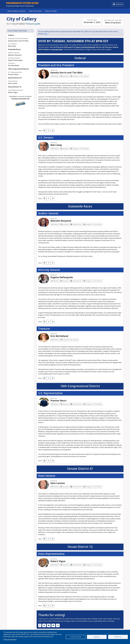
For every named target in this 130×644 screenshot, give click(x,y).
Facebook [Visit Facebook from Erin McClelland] (64, 340)
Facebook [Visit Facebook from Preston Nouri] (64, 404)
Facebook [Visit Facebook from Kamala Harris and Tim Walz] (64, 76)
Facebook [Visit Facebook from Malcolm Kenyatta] (64, 224)
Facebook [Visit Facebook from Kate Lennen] (64, 487)
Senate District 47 (15, 78)
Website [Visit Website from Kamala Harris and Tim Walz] (55, 76)
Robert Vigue (58, 561)
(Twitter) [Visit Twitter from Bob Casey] (85, 149)
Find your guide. (33, 24)
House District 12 (15, 87)
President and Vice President (56, 65)
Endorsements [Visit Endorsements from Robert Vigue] (76, 565)
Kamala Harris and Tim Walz (66, 73)
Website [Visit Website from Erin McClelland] (55, 340)
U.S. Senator (46, 138)
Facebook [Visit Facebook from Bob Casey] (64, 149)
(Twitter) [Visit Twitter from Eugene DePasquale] (98, 281)
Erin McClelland (59, 336)
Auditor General (48, 213)
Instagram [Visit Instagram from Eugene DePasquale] (88, 281)
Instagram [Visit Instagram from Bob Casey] (75, 149)
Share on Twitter (51, 11)
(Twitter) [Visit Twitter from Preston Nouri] (98, 404)
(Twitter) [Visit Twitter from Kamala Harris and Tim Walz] (85, 76)
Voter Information (35, 11)
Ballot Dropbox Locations (17, 11)
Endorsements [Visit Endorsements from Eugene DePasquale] (76, 281)
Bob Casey (56, 145)
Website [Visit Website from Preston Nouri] (55, 404)
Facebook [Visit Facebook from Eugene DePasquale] (64, 281)
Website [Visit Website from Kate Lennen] (55, 487)
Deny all (97, 637)
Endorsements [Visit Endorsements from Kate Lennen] (76, 487)
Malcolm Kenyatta (61, 221)
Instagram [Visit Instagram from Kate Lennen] (88, 487)
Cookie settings (76, 637)
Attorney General (49, 270)
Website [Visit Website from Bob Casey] (55, 149)
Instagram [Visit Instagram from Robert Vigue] (88, 565)
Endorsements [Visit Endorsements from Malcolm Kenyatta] (76, 224)
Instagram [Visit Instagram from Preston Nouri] (88, 404)
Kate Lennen (58, 483)
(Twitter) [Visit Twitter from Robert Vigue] (98, 565)
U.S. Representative (50, 393)
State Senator (47, 476)
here (46, 34)
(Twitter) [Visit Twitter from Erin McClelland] (74, 340)
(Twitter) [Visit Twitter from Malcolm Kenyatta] (98, 224)
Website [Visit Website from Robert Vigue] (55, 565)
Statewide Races (14, 49)
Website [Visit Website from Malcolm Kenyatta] (55, 224)
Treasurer (44, 329)
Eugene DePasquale (62, 277)
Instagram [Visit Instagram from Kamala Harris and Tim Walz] (75, 76)
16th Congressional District (19, 69)
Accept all (118, 637)
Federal (11, 35)
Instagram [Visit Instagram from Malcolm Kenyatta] (88, 224)
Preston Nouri (58, 401)
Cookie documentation (10, 640)
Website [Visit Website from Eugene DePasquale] (55, 281)
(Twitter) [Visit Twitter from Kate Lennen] (98, 487)
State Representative (51, 554)
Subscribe (118, 4)
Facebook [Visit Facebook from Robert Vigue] (64, 565)
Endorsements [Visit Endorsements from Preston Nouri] (76, 404)
